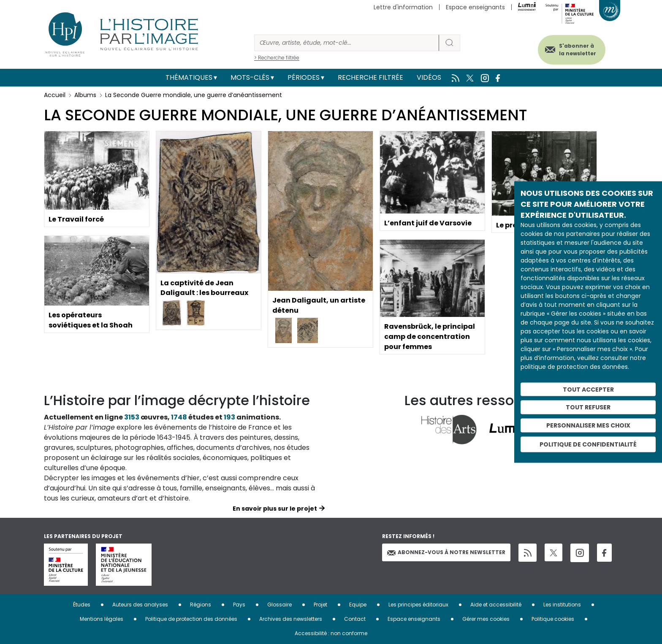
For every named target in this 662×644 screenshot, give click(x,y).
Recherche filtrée (370, 77)
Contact (355, 619)
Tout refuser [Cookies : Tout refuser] (588, 407)
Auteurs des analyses (140, 605)
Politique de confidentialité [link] (588, 444)
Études (82, 605)
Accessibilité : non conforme (331, 633)
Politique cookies (553, 619)
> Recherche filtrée (277, 58)
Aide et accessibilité (496, 605)
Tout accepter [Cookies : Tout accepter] (588, 389)
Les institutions (562, 605)
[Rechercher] (347, 43)
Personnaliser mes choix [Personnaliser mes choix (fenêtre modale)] (588, 425)
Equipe (358, 605)
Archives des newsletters (291, 619)
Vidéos (429, 77)
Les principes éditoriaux (418, 605)
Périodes (304, 77)
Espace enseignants (475, 7)
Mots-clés (250, 77)
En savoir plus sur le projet (275, 509)
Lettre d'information (403, 7)
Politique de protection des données (191, 619)
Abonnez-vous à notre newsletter (446, 552)
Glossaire (279, 605)
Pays (239, 605)
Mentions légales (102, 619)
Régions (201, 605)
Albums (85, 95)
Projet (320, 605)
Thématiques (189, 77)
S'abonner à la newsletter (578, 50)
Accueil (55, 95)
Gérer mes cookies (486, 619)
